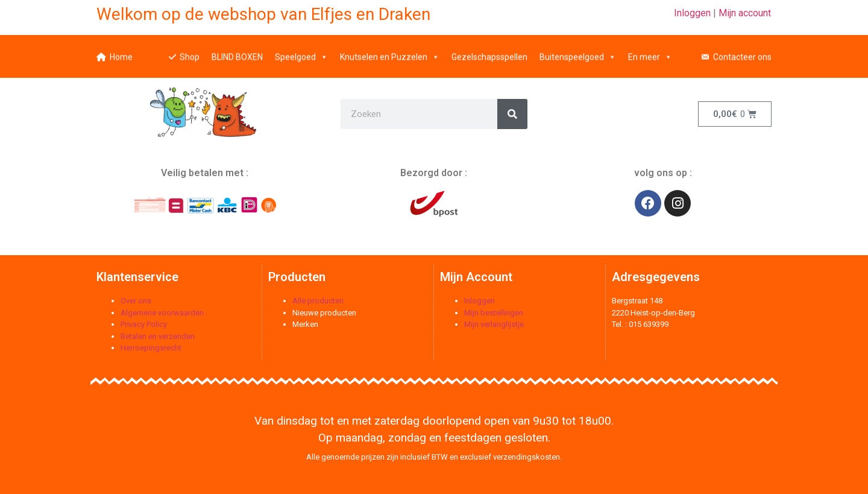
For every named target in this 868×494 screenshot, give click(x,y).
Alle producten (318, 301)
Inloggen (692, 13)
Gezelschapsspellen (489, 51)
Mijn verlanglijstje (494, 324)
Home (121, 51)
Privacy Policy (144, 324)
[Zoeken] (512, 114)
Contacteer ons (742, 51)
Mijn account (745, 13)
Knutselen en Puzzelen (390, 51)
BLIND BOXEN (237, 51)
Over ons (136, 301)
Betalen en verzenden (158, 336)
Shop (190, 51)
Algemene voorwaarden (162, 313)
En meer (650, 51)
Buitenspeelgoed (578, 51)
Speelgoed (301, 51)
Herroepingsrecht (151, 348)
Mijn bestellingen (494, 313)
